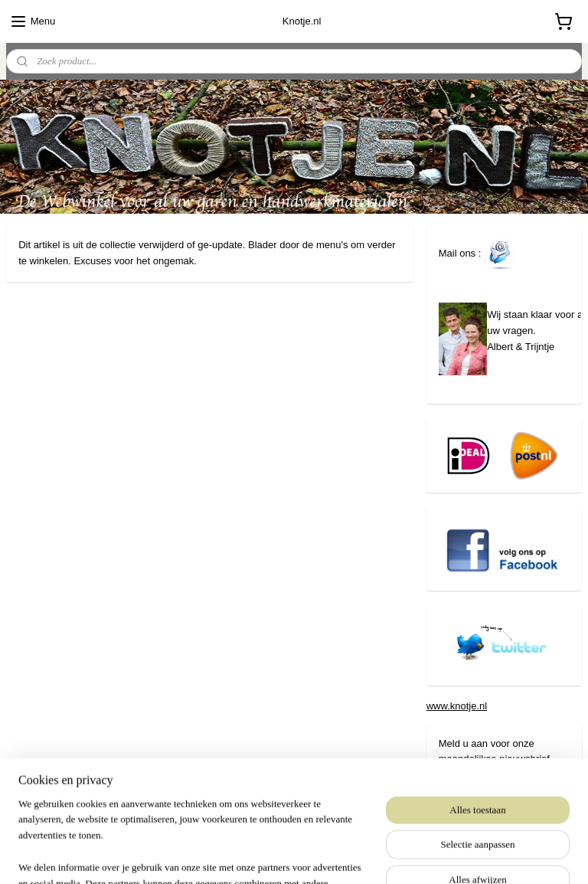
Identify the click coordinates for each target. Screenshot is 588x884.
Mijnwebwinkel (434, 856)
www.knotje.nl (457, 706)
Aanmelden (476, 792)
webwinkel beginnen (315, 856)
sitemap (238, 856)
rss (265, 856)
